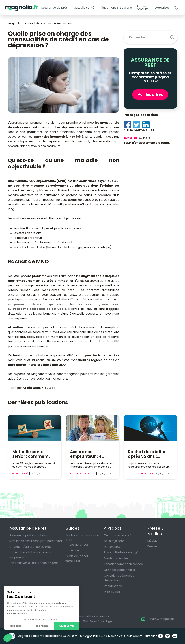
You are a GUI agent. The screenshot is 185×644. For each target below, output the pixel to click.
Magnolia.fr (39, 374)
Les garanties (79, 545)
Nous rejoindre (114, 541)
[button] (8, 638)
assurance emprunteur (26, 123)
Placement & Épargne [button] (116, 8)
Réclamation (113, 586)
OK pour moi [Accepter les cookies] (67, 626)
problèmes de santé (43, 132)
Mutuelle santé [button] (84, 8)
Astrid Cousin (33, 388)
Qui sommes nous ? (118, 535)
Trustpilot (150, 636)
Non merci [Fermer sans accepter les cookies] (16, 626)
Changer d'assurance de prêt (30, 547)
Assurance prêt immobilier (28, 535)
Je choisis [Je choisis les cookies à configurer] (42, 626)
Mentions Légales (116, 558)
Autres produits (143, 8)
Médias (152, 541)
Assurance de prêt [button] (54, 8)
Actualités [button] (162, 8)
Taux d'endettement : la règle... (147, 143)
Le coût (75, 550)
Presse (152, 546)
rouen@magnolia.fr (162, 619)
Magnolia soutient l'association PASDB (39, 636)
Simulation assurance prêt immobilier (36, 541)
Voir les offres (150, 94)
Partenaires (112, 547)
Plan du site (112, 592)
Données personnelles (120, 570)
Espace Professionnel (119, 552)
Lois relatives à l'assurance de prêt (34, 563)
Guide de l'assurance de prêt (82, 538)
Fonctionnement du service (123, 564)
